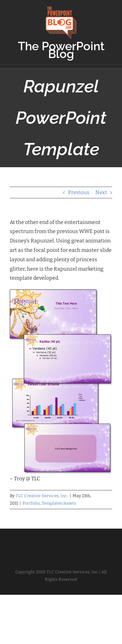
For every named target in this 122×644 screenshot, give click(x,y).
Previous (79, 192)
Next (101, 192)
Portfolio (31, 503)
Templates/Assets (59, 503)
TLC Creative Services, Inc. (42, 496)
